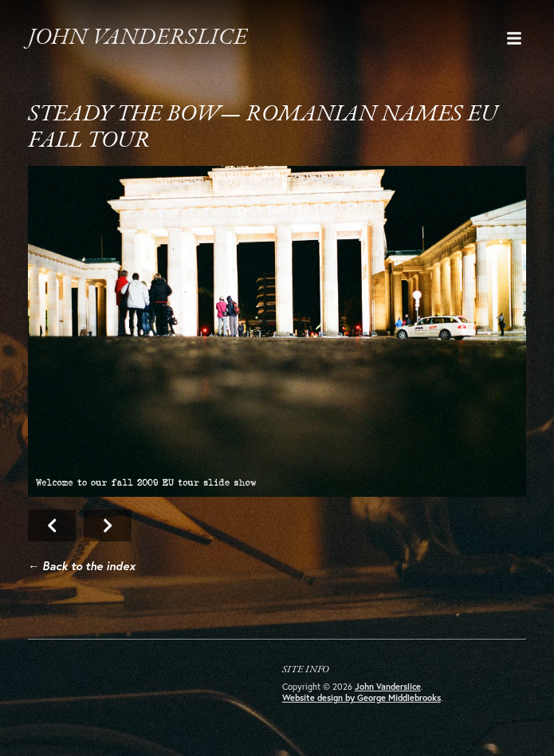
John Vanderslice (138, 38)
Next (277, 331)
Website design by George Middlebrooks (361, 698)
